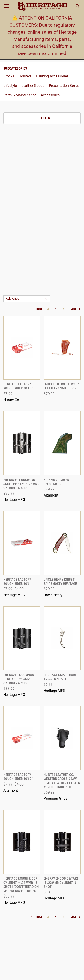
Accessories (50, 95)
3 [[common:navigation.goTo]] (48, 309)
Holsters (25, 76)
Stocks (9, 76)
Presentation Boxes (64, 86)
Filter (42, 118)
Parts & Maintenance (20, 95)
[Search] (78, 6)
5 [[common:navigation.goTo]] (63, 309)
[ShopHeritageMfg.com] (43, 6)
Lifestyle (10, 86)
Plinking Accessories (52, 76)
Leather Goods (33, 86)
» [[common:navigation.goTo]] (75, 309)
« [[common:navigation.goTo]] (38, 309)
